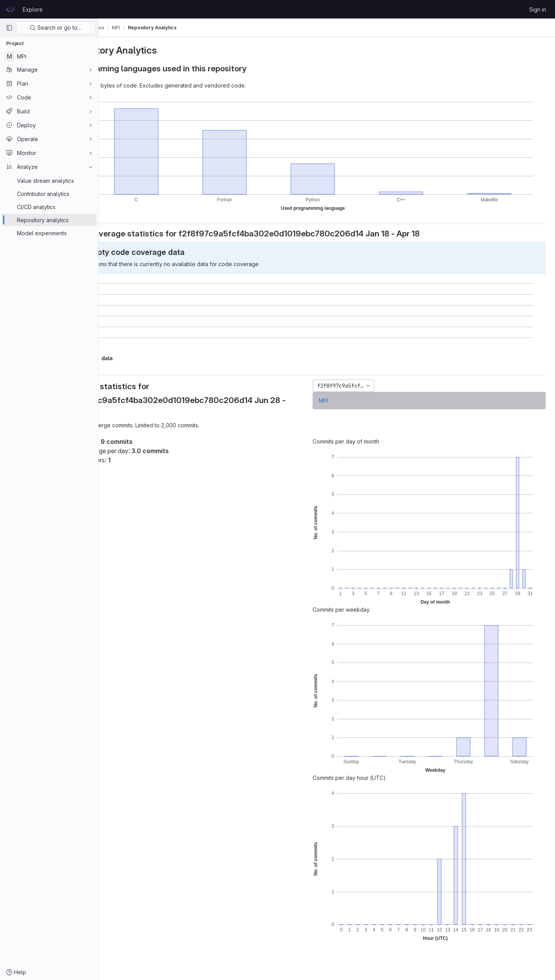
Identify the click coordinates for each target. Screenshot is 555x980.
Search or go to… (56, 28)
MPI (343, 401)
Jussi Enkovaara (126, 28)
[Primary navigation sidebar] (9, 28)
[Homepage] (10, 9)
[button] (147, 358)
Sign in (538, 9)
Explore (33, 9)
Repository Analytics (193, 28)
